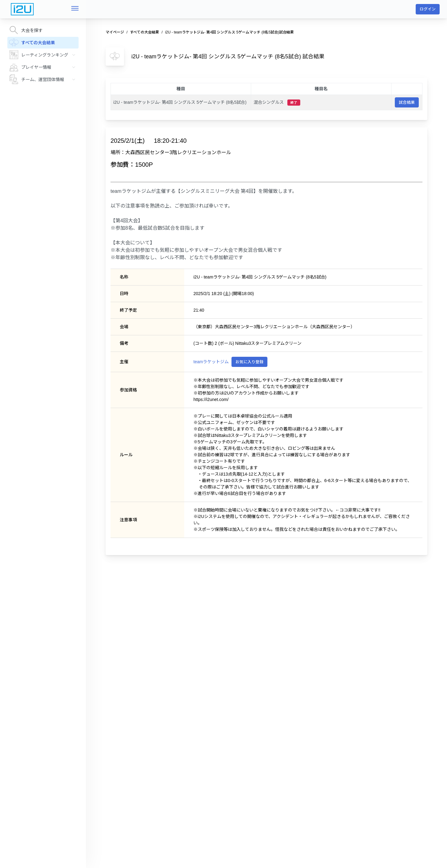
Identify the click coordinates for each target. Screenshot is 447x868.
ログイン (428, 9)
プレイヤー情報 (44, 67)
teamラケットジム (211, 362)
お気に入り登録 (249, 362)
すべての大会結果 (32, 42)
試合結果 (407, 102)
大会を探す (26, 30)
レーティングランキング (44, 55)
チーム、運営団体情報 (44, 79)
